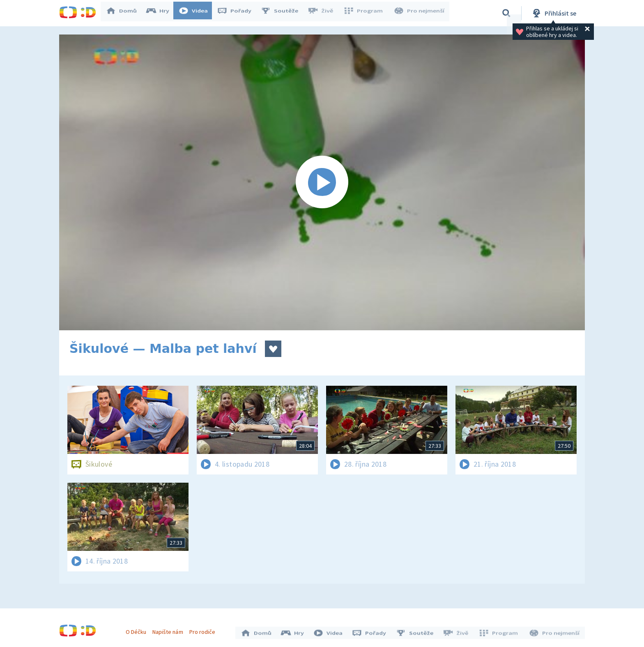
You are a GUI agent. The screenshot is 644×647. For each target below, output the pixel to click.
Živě (324, 13)
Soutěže (283, 13)
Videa (197, 13)
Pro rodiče (204, 630)
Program (366, 13)
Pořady (238, 13)
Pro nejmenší (420, 13)
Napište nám (170, 630)
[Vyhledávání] (506, 13)
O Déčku (138, 630)
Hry (162, 13)
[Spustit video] (322, 182)
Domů (125, 13)
